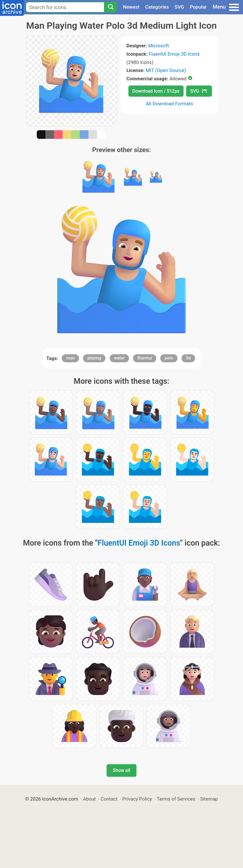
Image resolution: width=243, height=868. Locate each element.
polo (169, 358)
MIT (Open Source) (166, 70)
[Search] (111, 7)
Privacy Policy (137, 799)
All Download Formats (170, 104)
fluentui (145, 358)
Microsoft (159, 46)
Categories (157, 7)
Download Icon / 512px (156, 91)
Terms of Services (176, 799)
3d (188, 358)
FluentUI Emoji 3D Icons (174, 54)
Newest (131, 7)
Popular (198, 7)
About (89, 799)
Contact (109, 799)
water (119, 358)
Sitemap (209, 799)
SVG (179, 7)
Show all (122, 770)
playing (94, 358)
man (70, 358)
